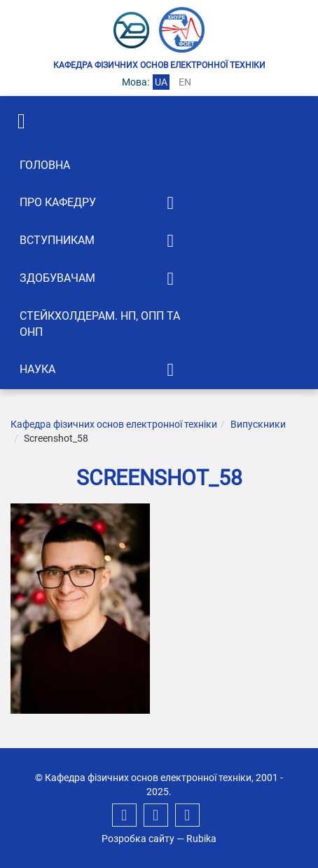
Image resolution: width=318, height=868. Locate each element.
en (185, 82)
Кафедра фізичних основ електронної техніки (114, 424)
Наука (37, 369)
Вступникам (57, 240)
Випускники (258, 424)
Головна (45, 165)
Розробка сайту (138, 839)
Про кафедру (58, 202)
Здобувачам (57, 278)
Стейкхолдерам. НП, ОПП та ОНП (100, 324)
